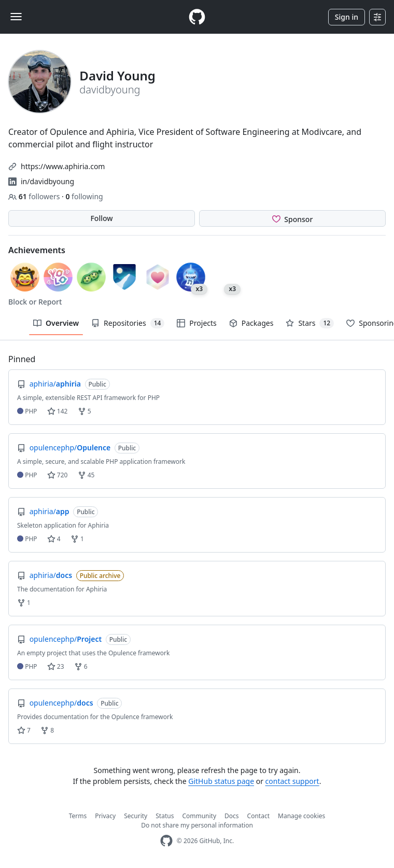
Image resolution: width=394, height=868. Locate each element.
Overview (56, 323)
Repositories (128, 323)
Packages (251, 323)
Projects (196, 323)
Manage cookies (301, 816)
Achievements (37, 250)
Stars (310, 323)
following (84, 196)
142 (58, 411)
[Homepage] (197, 17)
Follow (101, 218)
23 (56, 666)
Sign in (347, 17)
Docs (232, 816)
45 (86, 475)
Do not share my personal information (197, 825)
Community (199, 816)
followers (35, 196)
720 (58, 475)
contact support (292, 781)
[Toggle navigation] (16, 17)
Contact (258, 816)
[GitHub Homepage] (166, 841)
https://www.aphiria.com (63, 166)
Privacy (105, 816)
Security (136, 816)
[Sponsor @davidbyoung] (292, 218)
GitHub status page (221, 781)
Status (165, 816)
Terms (78, 816)
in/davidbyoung (47, 181)
